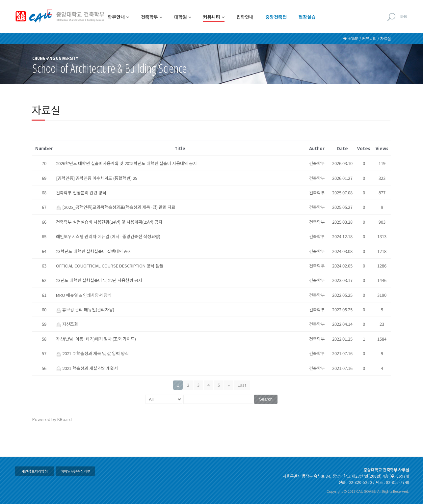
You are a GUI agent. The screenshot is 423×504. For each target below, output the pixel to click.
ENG (404, 16)
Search (266, 399)
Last (242, 385)
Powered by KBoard (52, 419)
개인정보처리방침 (35, 471)
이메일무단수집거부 (75, 471)
